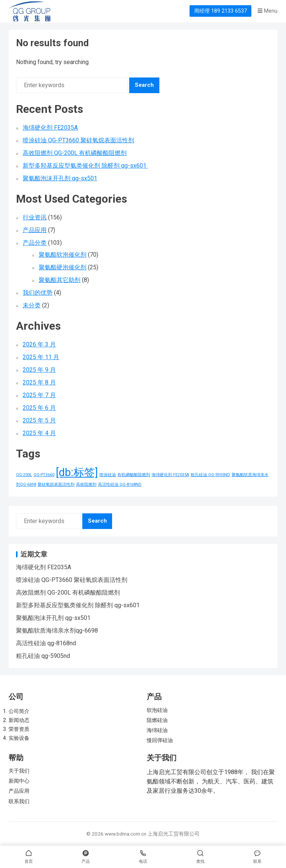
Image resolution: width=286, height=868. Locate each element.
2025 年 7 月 (39, 395)
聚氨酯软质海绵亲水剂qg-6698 (57, 631)
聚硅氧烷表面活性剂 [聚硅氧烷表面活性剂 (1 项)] (56, 484)
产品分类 (35, 243)
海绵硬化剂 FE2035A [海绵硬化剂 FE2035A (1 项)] (170, 475)
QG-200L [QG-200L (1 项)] (24, 475)
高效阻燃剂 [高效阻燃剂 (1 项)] (86, 484)
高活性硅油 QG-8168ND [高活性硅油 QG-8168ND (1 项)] (120, 484)
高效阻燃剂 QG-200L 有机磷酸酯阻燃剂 (75, 153)
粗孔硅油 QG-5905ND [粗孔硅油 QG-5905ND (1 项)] (210, 475)
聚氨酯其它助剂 (60, 280)
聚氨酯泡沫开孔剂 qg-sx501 (60, 178)
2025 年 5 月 (39, 420)
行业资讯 (35, 217)
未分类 (32, 305)
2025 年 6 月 (39, 408)
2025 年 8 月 (39, 382)
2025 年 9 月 (39, 370)
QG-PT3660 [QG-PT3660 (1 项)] (44, 475)
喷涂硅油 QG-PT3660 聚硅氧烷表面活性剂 (78, 140)
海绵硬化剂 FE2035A (50, 128)
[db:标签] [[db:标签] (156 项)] (77, 472)
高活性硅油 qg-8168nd (46, 643)
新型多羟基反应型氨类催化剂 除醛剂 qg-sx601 (85, 166)
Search (144, 85)
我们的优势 (38, 293)
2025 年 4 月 (39, 433)
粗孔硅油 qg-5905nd (43, 656)
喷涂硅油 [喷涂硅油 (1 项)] (108, 475)
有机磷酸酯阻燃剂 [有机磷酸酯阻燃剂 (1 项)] (134, 475)
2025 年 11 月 (41, 357)
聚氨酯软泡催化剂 (63, 255)
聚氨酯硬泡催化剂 (63, 267)
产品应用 (35, 230)
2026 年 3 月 (39, 344)
